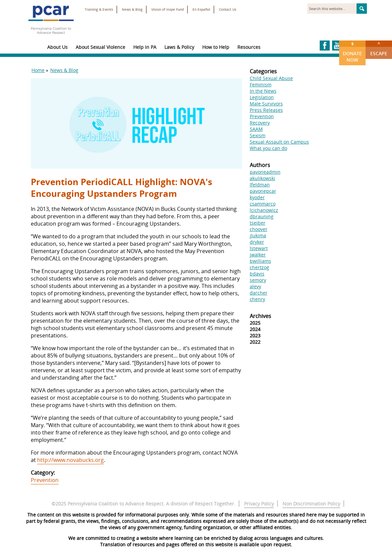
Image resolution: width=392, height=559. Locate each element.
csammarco (263, 204)
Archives (260, 316)
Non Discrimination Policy (311, 504)
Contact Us (228, 10)
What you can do (268, 148)
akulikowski (262, 178)
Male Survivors (266, 104)
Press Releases (266, 110)
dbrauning (262, 216)
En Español (201, 10)
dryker (257, 242)
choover (259, 229)
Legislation (262, 97)
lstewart (259, 248)
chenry (257, 299)
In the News (263, 91)
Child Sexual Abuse (271, 78)
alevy (255, 286)
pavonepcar (263, 191)
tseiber (258, 223)
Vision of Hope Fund (168, 10)
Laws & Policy (179, 47)
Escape (379, 49)
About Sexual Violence (100, 47)
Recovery (260, 123)
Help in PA (145, 47)
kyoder (257, 197)
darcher (259, 293)
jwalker (258, 255)
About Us (57, 47)
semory (258, 280)
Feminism (261, 85)
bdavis (257, 274)
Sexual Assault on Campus (279, 142)
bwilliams (260, 261)
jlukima (258, 235)
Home (38, 70)
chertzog (259, 267)
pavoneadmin (265, 172)
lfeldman (260, 185)
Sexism (258, 135)
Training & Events (99, 10)
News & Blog (132, 10)
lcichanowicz (264, 210)
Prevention (45, 480)
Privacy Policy (259, 504)
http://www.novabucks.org (70, 460)
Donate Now (352, 52)
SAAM (256, 129)
